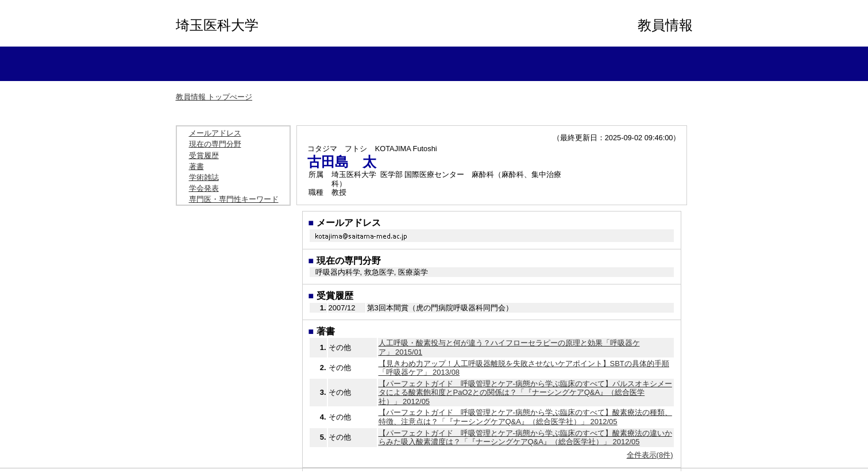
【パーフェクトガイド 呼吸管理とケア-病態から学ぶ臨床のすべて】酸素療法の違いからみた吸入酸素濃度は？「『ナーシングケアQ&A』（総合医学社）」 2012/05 (525, 438)
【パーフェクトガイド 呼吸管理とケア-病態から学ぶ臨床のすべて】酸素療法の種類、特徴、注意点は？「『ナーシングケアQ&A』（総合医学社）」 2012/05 (525, 417)
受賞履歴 (204, 155)
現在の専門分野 (215, 144)
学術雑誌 (204, 177)
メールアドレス (215, 133)
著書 (196, 166)
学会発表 (204, 188)
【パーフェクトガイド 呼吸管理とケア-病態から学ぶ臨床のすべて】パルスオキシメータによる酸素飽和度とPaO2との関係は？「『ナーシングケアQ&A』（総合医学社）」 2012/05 (525, 393)
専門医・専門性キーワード (234, 199)
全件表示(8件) (650, 455)
